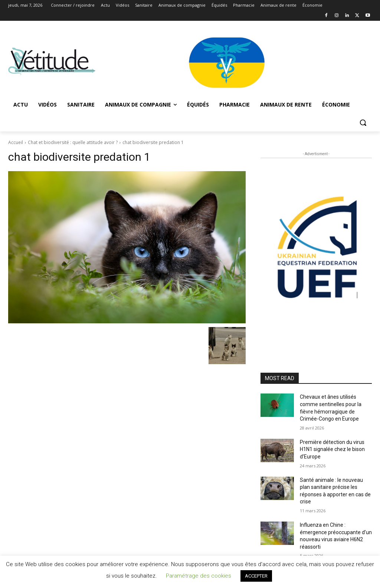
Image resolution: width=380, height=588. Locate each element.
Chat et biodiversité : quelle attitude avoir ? (73, 142)
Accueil (16, 142)
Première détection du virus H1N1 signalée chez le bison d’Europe (332, 449)
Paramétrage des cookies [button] (199, 576)
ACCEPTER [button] (256, 576)
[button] (363, 122)
